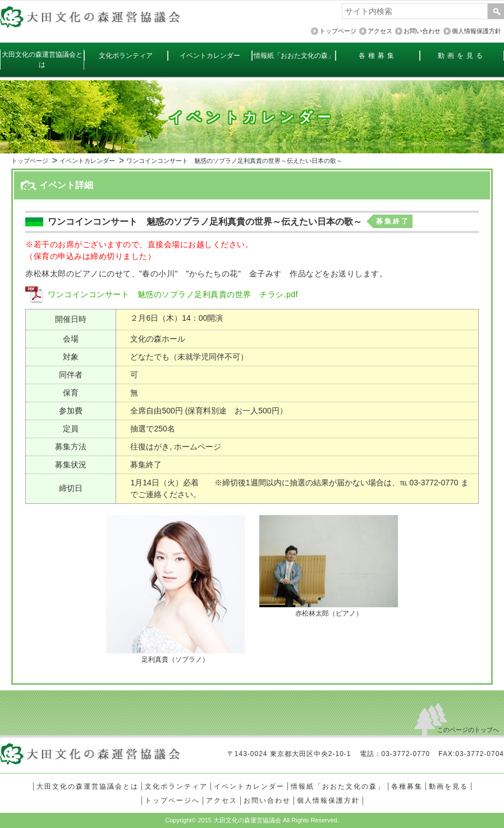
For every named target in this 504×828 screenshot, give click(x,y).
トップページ (30, 161)
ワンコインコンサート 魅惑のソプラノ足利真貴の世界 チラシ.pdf (173, 294)
